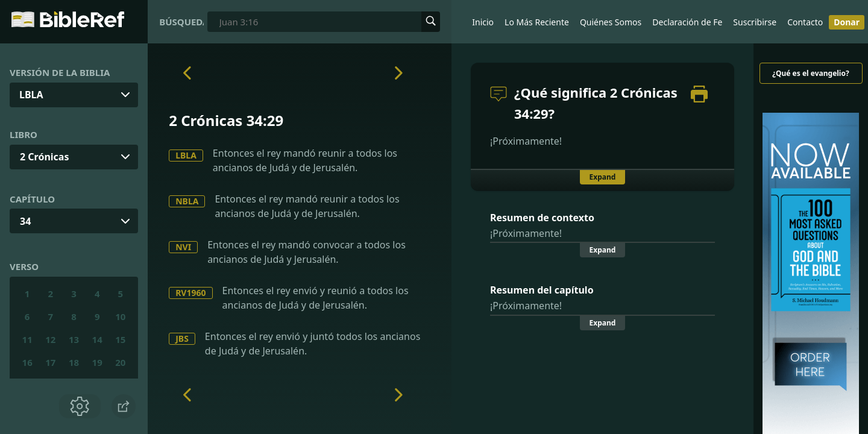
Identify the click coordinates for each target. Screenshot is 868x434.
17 (50, 362)
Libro (24, 134)
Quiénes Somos (611, 22)
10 (120, 316)
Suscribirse (755, 22)
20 (120, 362)
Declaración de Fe (687, 22)
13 (74, 339)
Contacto (805, 22)
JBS (182, 338)
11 (27, 339)
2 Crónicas (44, 157)
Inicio (483, 22)
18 (74, 362)
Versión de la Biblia (60, 72)
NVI (183, 247)
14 (97, 339)
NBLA (187, 201)
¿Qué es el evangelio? (810, 73)
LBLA (186, 155)
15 (120, 339)
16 (27, 362)
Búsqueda (181, 22)
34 (25, 221)
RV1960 (190, 293)
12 (50, 339)
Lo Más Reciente (537, 22)
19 (97, 362)
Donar (847, 22)
